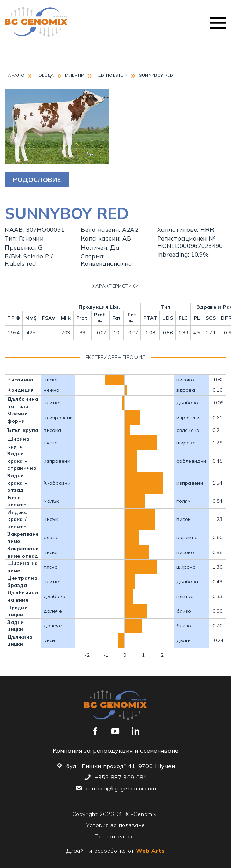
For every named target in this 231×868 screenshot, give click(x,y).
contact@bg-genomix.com (121, 788)
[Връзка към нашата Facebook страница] (95, 731)
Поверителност (115, 836)
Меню (218, 23)
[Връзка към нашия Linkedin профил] (136, 731)
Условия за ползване (115, 825)
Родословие (37, 180)
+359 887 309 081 (121, 777)
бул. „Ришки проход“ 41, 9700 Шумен (121, 766)
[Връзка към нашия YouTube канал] (115, 731)
